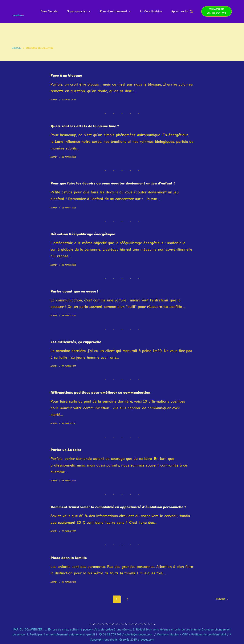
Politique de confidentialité (209, 634)
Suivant (222, 604)
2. (134, 630)
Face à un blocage (68, 75)
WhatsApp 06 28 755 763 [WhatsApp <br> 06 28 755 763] (217, 11)
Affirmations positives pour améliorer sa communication (106, 392)
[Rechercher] (191, 12)
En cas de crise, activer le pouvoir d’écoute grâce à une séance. (90, 630)
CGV (185, 634)
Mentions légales (168, 634)
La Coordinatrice (151, 11)
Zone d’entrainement (116, 11)
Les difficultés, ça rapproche (79, 341)
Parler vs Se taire (67, 449)
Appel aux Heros (182, 11)
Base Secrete (49, 11)
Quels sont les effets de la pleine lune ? (88, 125)
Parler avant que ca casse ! (77, 291)
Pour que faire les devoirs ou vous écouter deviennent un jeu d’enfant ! (119, 183)
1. (46, 630)
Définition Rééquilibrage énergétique (86, 233)
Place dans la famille (71, 562)
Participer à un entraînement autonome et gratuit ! (63, 634)
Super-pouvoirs (79, 11)
